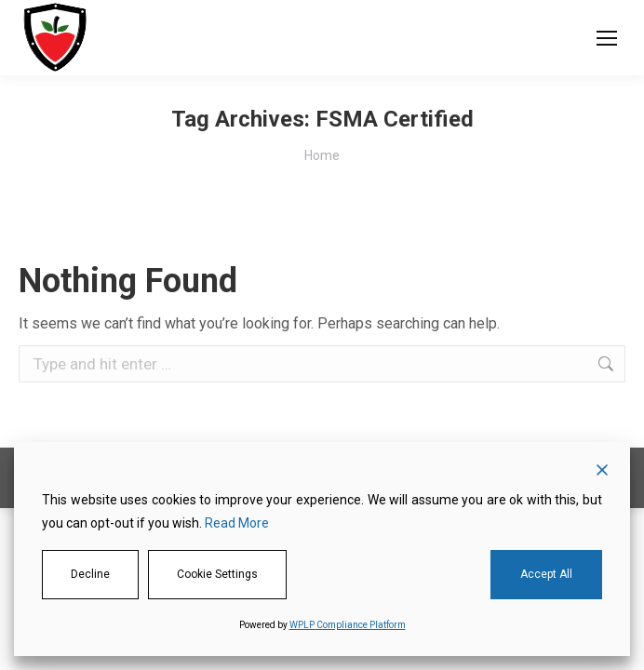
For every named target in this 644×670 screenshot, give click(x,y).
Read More (237, 523)
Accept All (546, 574)
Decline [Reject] (90, 574)
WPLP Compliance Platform (348, 625)
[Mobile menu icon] (607, 38)
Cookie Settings (217, 574)
